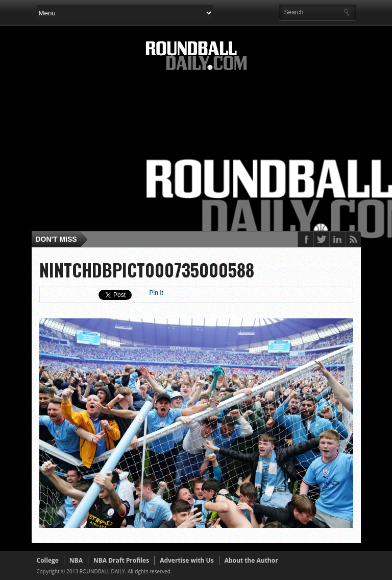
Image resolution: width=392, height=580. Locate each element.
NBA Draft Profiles (121, 560)
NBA (76, 560)
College (48, 560)
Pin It (156, 293)
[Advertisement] (214, 154)
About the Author (251, 560)
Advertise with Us (187, 560)
